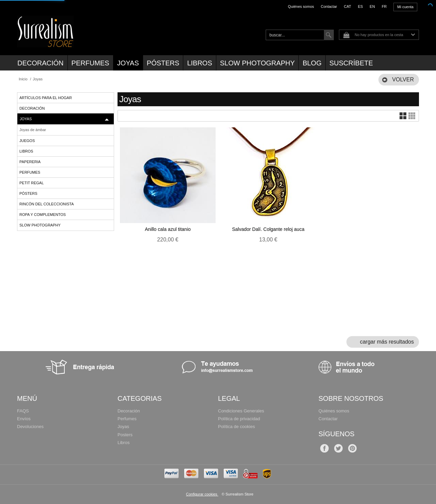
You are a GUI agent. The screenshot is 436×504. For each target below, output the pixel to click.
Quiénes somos (301, 6)
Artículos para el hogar (46, 98)
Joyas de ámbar (33, 130)
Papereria (30, 162)
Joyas (128, 63)
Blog (312, 63)
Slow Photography (258, 63)
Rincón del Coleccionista (47, 204)
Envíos (24, 419)
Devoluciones (30, 427)
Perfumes (90, 63)
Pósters (163, 63)
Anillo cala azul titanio (168, 229)
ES (361, 6)
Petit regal (32, 183)
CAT (347, 6)
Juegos (27, 141)
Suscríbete (351, 63)
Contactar (329, 6)
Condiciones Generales (241, 411)
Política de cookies (236, 427)
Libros (199, 63)
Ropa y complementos (43, 215)
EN (372, 6)
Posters (125, 435)
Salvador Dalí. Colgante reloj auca (268, 229)
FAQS (23, 411)
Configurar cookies (202, 494)
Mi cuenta (405, 7)
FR (384, 6)
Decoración (41, 63)
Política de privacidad (239, 419)
